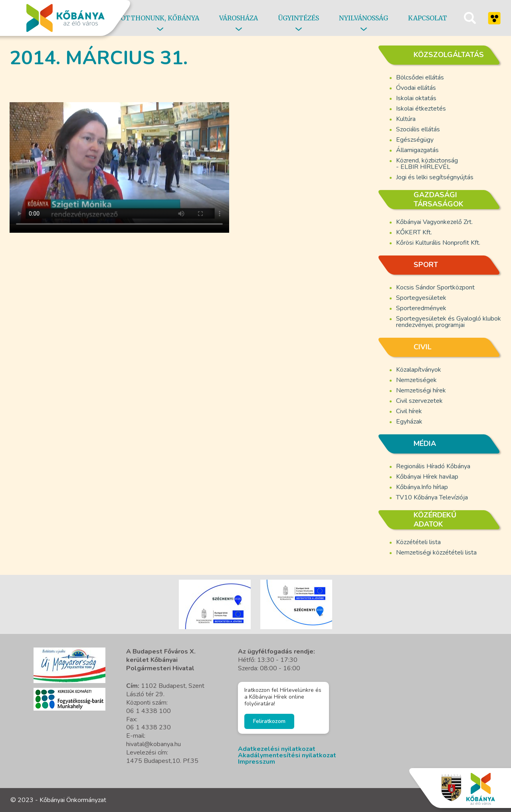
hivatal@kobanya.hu (153, 744)
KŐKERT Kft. (414, 232)
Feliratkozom (269, 721)
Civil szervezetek (419, 401)
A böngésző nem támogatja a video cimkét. (119, 163)
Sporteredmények (421, 308)
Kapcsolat (428, 18)
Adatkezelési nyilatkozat (277, 749)
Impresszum (256, 762)
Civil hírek (409, 411)
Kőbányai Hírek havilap (427, 477)
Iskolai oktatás (416, 98)
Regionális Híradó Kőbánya (433, 466)
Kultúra (406, 119)
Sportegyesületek (421, 298)
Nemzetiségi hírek (421, 390)
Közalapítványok (419, 370)
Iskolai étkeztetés (421, 109)
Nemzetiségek (416, 380)
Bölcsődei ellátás (420, 77)
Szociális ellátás (418, 129)
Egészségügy (415, 140)
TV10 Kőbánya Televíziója (432, 497)
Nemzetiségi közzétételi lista (436, 553)
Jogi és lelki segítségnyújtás (435, 177)
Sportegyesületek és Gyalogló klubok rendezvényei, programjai (449, 322)
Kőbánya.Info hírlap (422, 487)
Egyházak (409, 422)
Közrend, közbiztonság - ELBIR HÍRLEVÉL (427, 164)
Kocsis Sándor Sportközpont (435, 287)
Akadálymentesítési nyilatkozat (287, 755)
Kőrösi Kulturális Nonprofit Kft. (438, 243)
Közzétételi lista (418, 542)
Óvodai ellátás (416, 88)
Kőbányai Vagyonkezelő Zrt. (434, 222)
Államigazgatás (417, 150)
